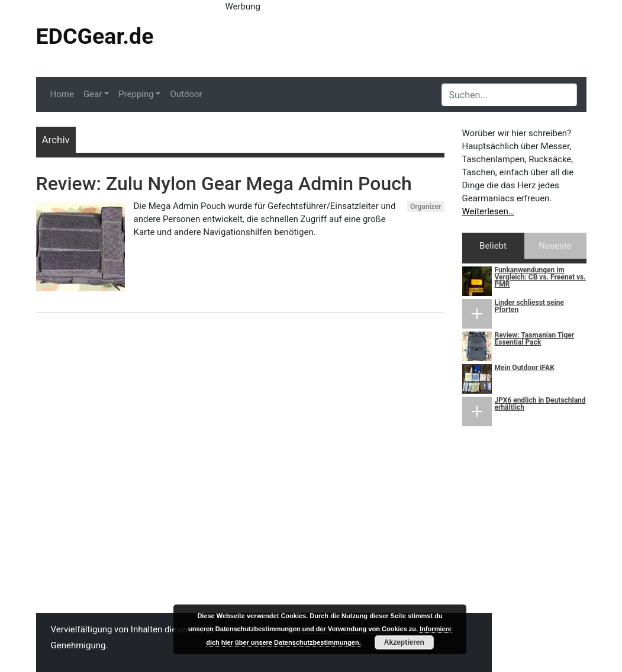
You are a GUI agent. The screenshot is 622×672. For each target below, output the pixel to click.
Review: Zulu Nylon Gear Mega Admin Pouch (224, 184)
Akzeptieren (404, 642)
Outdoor (186, 94)
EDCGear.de (95, 36)
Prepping (136, 94)
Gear (93, 94)
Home (62, 94)
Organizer (426, 207)
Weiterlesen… (488, 211)
